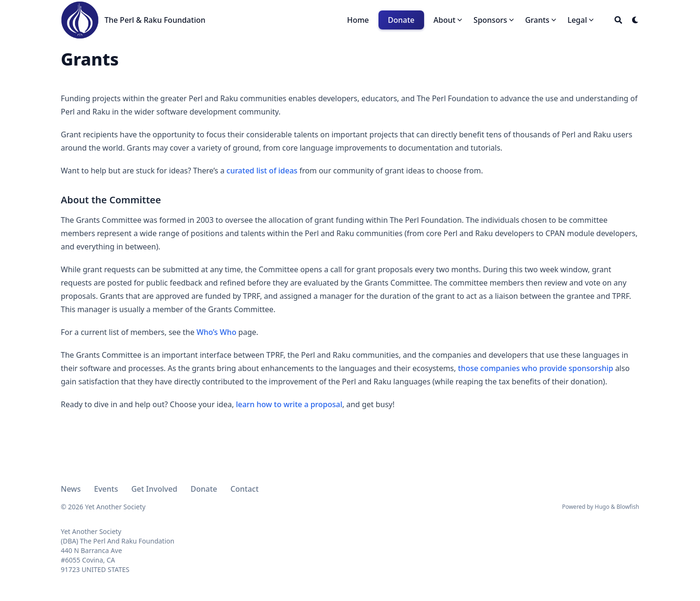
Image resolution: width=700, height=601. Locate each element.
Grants (537, 20)
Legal (577, 20)
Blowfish (628, 507)
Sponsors (490, 20)
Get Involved (154, 489)
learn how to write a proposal (289, 404)
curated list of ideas (262, 171)
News (71, 489)
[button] (449, 20)
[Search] (618, 20)
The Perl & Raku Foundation (155, 20)
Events (106, 489)
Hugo (602, 507)
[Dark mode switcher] (635, 20)
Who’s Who (217, 332)
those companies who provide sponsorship (535, 368)
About (445, 20)
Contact (244, 489)
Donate (204, 489)
